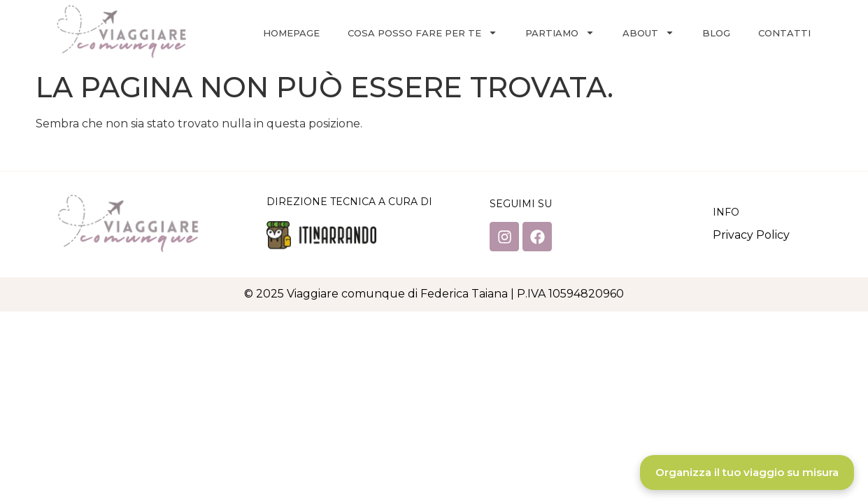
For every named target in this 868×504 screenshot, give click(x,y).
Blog (716, 33)
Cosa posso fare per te (422, 33)
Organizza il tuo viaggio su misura (747, 472)
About (648, 33)
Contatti (784, 33)
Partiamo (560, 33)
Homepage (291, 33)
